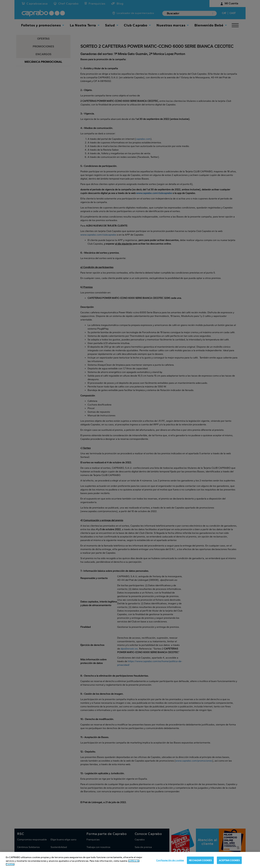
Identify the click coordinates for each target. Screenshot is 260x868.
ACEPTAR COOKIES (229, 860)
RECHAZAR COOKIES (200, 860)
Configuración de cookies (170, 860)
